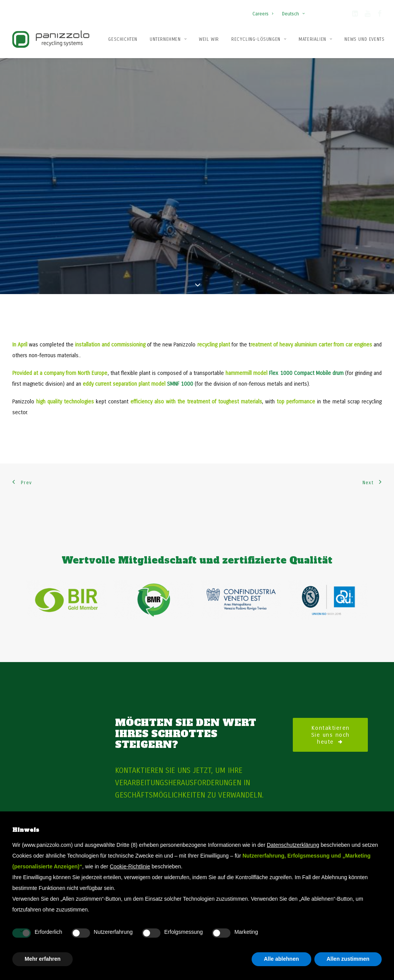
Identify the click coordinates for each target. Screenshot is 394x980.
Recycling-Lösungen (259, 39)
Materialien (315, 39)
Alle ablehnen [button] (281, 959)
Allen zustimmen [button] (348, 959)
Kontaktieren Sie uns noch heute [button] (332, 700)
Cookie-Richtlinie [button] (130, 866)
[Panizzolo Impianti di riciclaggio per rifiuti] (51, 39)
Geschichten (123, 39)
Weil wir (209, 39)
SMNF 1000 (180, 349)
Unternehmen (168, 39)
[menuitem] (265, 10)
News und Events (364, 39)
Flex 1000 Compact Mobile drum (306, 339)
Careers (263, 14)
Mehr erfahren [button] (43, 959)
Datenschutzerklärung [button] (293, 845)
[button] (355, 15)
